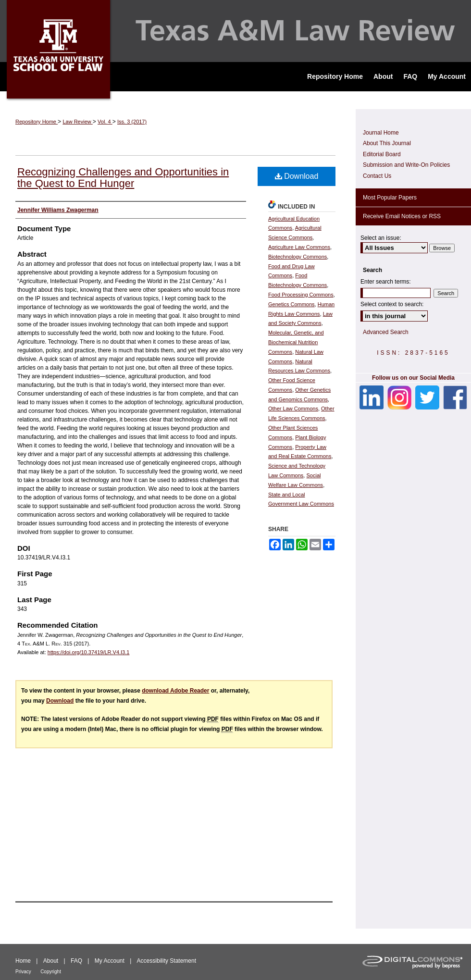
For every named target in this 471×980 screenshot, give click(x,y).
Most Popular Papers (390, 198)
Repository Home (37, 122)
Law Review (77, 122)
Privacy (23, 972)
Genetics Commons (291, 304)
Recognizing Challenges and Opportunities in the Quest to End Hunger (123, 178)
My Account (110, 961)
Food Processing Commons (301, 295)
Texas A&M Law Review (235, 31)
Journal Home (381, 133)
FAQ (76, 961)
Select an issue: (381, 238)
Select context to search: (392, 304)
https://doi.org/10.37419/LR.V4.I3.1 (89, 652)
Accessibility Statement (167, 961)
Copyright (51, 972)
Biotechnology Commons (297, 257)
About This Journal (387, 143)
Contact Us (377, 176)
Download (297, 176)
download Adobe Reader (175, 691)
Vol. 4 (105, 122)
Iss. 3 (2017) (132, 122)
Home (23, 961)
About (51, 961)
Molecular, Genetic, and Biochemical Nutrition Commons (296, 342)
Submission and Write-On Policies (406, 165)
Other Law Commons (293, 409)
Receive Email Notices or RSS (402, 216)
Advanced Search (386, 332)
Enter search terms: (386, 282)
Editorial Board (382, 154)
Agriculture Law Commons (299, 247)
